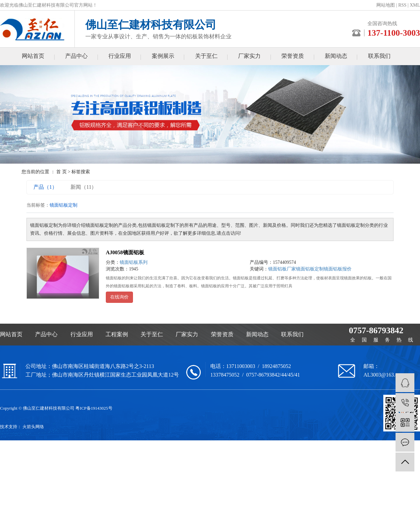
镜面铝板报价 (338, 269)
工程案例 (117, 334)
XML (415, 5)
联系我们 (379, 56)
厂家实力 (249, 56)
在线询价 (119, 297)
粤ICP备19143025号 (94, 408)
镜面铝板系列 (134, 262)
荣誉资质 (293, 56)
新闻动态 (336, 56)
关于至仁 (206, 56)
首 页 (62, 172)
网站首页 (33, 56)
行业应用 (120, 56)
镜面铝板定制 (310, 269)
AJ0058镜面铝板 (125, 252)
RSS (402, 5)
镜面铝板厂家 (282, 269)
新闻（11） (84, 187)
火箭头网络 (33, 427)
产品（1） (45, 187)
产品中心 (76, 56)
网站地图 (386, 5)
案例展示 (163, 56)
